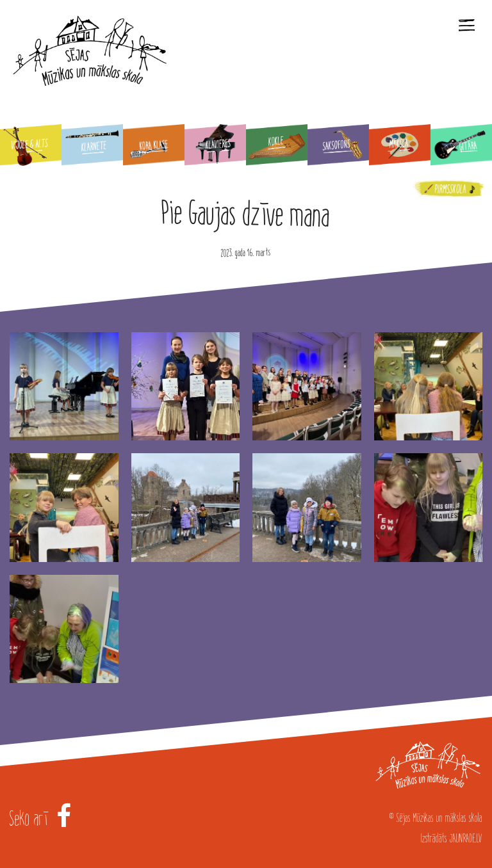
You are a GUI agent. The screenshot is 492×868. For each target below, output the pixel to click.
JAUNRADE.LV (466, 839)
